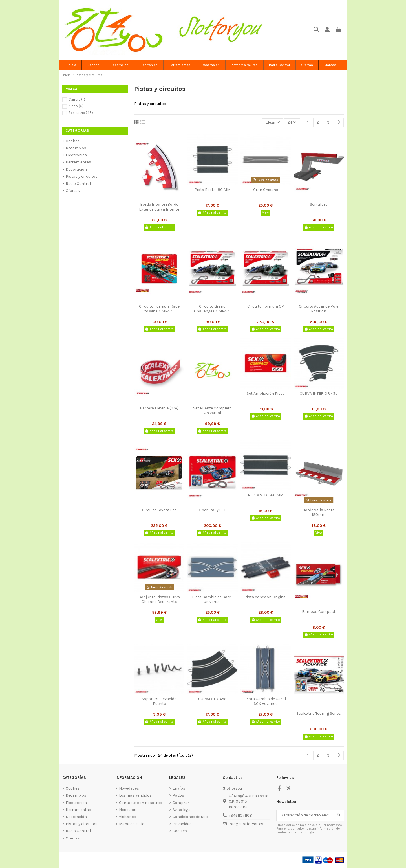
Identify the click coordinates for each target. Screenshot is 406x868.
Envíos (179, 788)
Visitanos (128, 817)
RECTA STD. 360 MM (266, 495)
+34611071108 (240, 815)
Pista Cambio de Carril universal (212, 599)
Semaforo (319, 204)
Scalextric (81, 113)
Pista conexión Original (266, 597)
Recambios (76, 148)
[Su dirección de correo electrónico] (305, 815)
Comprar (181, 803)
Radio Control (78, 184)
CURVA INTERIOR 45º (319, 394)
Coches (73, 141)
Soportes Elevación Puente (159, 701)
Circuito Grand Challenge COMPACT (212, 309)
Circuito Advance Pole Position (319, 309)
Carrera (77, 99)
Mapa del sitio (132, 824)
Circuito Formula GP (266, 306)
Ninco (76, 106)
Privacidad (182, 824)
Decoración (76, 169)
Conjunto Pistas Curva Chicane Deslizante (159, 599)
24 (292, 122)
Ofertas (73, 191)
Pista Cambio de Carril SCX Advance (266, 701)
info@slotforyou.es (246, 824)
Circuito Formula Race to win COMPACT (159, 309)
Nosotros (128, 810)
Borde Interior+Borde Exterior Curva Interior (159, 207)
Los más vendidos (135, 795)
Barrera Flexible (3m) (159, 408)
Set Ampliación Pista (266, 394)
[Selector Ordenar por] (273, 122)
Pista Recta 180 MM (212, 190)
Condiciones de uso (190, 817)
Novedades (129, 788)
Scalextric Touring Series (319, 714)
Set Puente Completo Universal (212, 411)
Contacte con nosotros (141, 803)
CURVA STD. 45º (212, 699)
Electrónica (76, 155)
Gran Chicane (266, 190)
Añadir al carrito (159, 227)
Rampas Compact (319, 612)
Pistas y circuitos (82, 177)
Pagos (178, 795)
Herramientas (78, 162)
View (265, 213)
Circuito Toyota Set (159, 510)
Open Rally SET (212, 510)
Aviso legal (182, 810)
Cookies (180, 831)
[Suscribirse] (338, 815)
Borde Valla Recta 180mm (319, 512)
